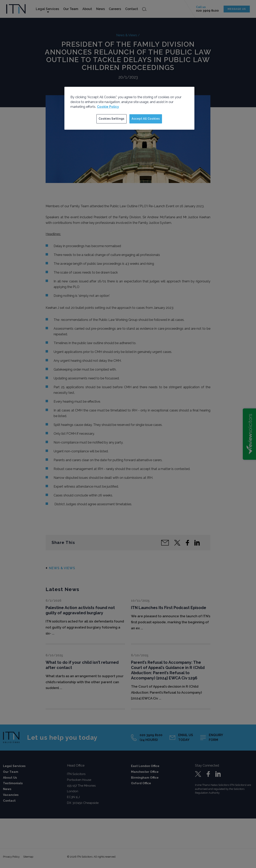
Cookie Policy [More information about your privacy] (108, 107)
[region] (129, 108)
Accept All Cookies (146, 119)
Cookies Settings (111, 119)
